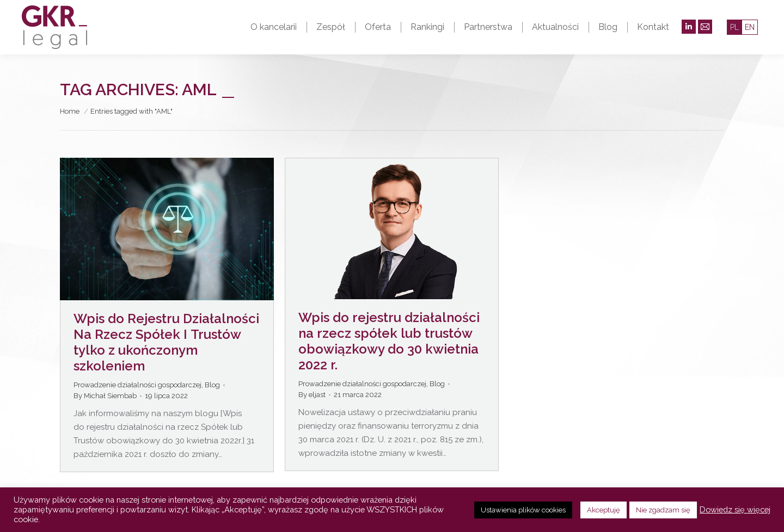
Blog (212, 385)
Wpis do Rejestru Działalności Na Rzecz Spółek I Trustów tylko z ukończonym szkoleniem (166, 342)
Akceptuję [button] (604, 510)
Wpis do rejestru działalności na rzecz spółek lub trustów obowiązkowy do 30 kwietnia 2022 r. (389, 341)
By (105, 396)
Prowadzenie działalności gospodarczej (137, 385)
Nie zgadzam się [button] (663, 510)
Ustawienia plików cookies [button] (523, 510)
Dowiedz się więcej (735, 509)
